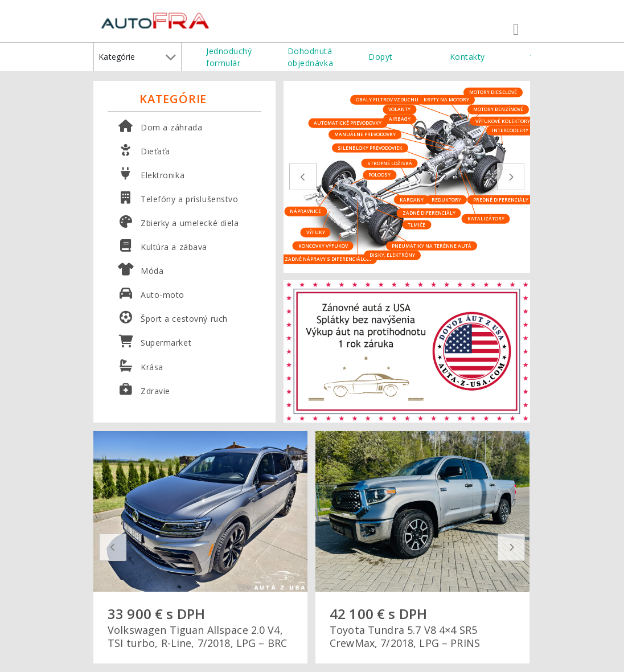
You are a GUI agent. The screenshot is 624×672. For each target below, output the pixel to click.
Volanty (399, 109)
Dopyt (381, 57)
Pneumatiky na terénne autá (432, 245)
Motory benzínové (498, 109)
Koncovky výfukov (323, 245)
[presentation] (303, 177)
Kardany (412, 199)
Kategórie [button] (137, 57)
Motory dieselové (493, 92)
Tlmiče (416, 224)
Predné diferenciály (501, 199)
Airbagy (400, 119)
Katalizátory (486, 218)
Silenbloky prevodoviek (370, 147)
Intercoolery (510, 130)
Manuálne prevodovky (365, 134)
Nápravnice (305, 211)
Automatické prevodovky (348, 123)
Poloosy (379, 175)
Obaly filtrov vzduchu (387, 99)
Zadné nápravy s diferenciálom (328, 259)
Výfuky (316, 232)
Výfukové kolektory (503, 120)
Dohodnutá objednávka (311, 57)
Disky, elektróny (392, 255)
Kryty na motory (446, 99)
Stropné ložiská (390, 163)
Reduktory (446, 199)
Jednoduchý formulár (229, 57)
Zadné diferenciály (429, 213)
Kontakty (467, 57)
